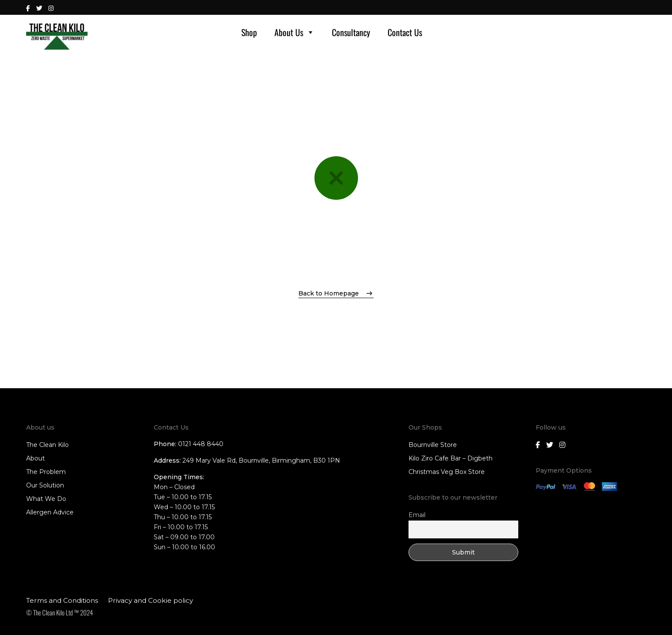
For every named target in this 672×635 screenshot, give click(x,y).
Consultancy (351, 32)
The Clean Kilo (47, 445)
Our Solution (45, 485)
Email (417, 515)
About (35, 458)
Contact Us (405, 32)
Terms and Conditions (62, 600)
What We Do (46, 499)
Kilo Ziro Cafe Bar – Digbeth (451, 458)
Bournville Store (433, 445)
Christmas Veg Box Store (447, 472)
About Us (294, 32)
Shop (249, 32)
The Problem (46, 472)
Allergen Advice (50, 512)
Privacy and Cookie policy (150, 600)
